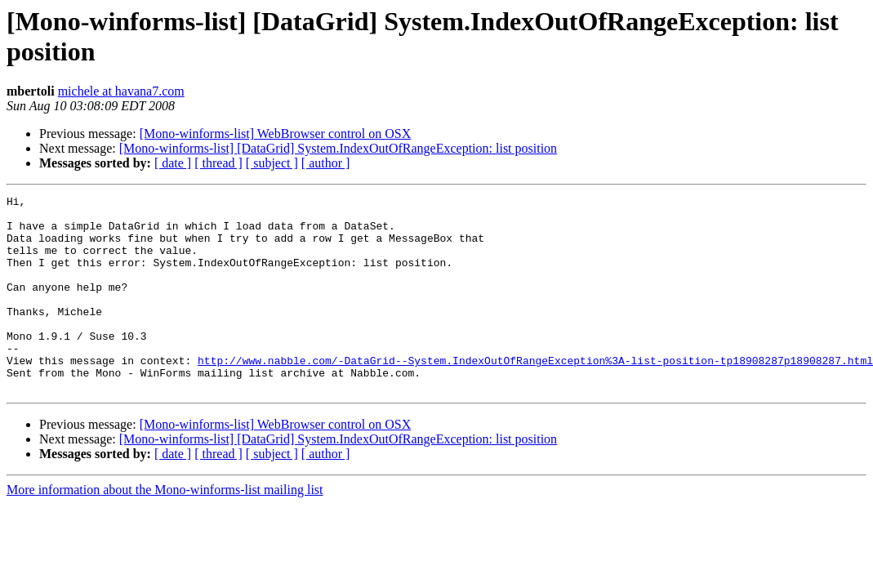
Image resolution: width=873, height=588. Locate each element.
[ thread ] (218, 163)
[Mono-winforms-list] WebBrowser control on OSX (276, 134)
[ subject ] (272, 163)
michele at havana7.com (121, 91)
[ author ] (326, 163)
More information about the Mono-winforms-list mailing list (165, 529)
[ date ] (173, 163)
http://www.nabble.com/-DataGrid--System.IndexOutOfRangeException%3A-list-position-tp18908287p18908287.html (535, 394)
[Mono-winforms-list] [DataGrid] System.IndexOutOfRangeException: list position (338, 148)
